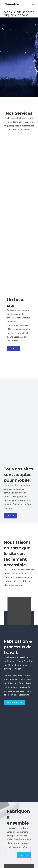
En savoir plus (14, 702)
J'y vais (14, 348)
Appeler (24, 854)
